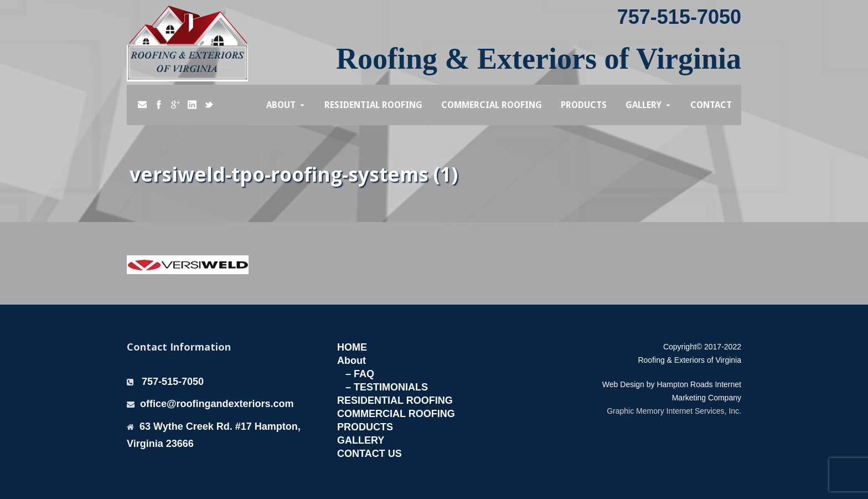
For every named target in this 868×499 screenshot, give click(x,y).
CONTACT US (370, 454)
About (281, 105)
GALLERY (361, 440)
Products (584, 105)
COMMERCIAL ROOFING (396, 414)
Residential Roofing (373, 105)
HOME (352, 347)
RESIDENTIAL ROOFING (395, 400)
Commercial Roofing (492, 105)
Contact (711, 105)
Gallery (644, 105)
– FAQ (360, 374)
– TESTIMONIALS (387, 387)
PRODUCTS (365, 427)
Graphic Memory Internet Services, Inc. (674, 411)
